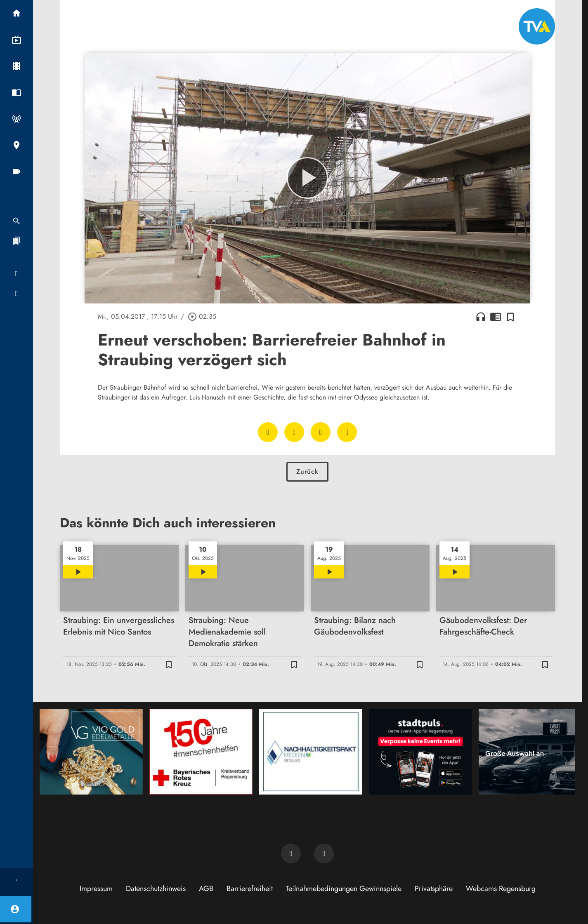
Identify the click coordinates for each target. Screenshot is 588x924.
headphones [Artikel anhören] (481, 317)
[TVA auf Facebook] (291, 853)
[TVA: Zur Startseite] (537, 26)
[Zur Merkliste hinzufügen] (510, 317)
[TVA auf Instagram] (324, 853)
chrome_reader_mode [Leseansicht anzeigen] (496, 317)
